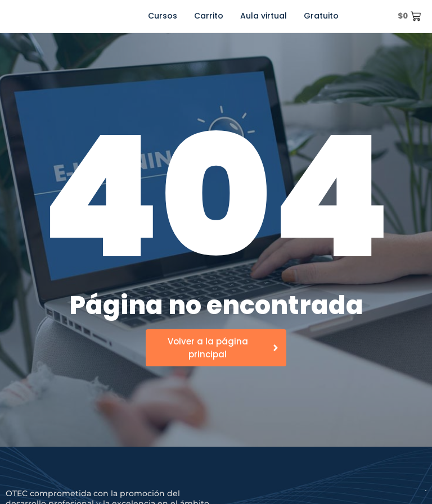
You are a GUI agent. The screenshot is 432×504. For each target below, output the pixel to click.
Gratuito (321, 16)
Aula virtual (264, 16)
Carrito (209, 16)
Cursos (163, 16)
